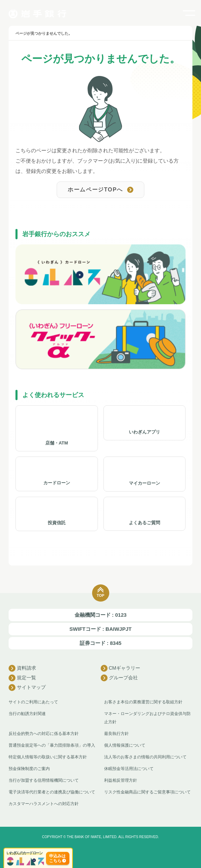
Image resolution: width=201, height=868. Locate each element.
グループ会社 (119, 678)
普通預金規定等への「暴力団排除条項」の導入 (52, 745)
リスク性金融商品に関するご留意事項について (147, 792)
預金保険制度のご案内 (29, 769)
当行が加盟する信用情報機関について (44, 780)
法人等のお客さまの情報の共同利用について (145, 757)
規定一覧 (22, 678)
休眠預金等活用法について (129, 769)
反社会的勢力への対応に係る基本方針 (44, 734)
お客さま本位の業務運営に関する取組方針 (143, 702)
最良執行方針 (116, 734)
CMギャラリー (121, 668)
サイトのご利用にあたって (33, 702)
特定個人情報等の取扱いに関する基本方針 (48, 757)
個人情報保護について (125, 745)
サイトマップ (27, 688)
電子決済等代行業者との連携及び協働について (52, 792)
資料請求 (22, 668)
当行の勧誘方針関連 (27, 714)
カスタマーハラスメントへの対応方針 (44, 804)
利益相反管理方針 (121, 780)
